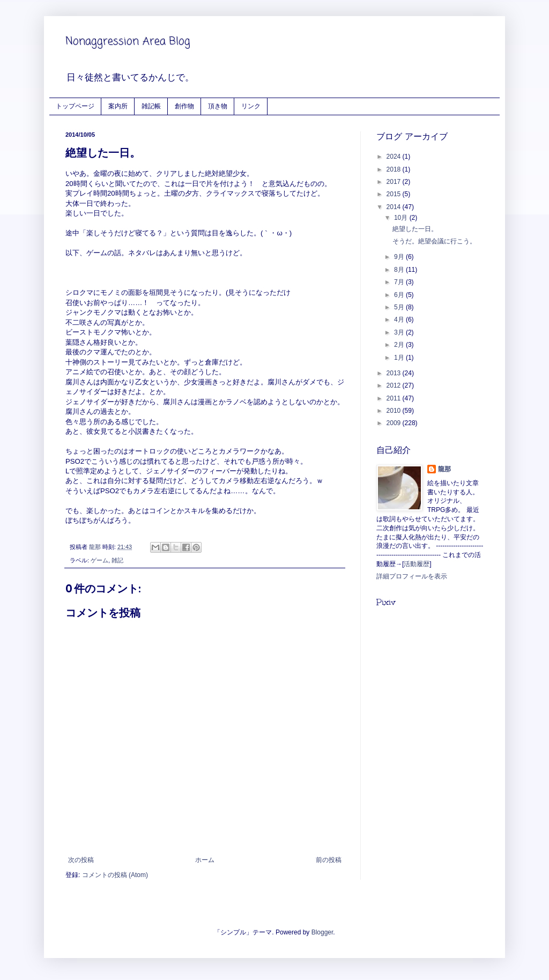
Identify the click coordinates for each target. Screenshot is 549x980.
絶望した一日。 (415, 229)
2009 (395, 423)
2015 (395, 194)
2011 (395, 398)
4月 (400, 320)
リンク (251, 106)
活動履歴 (417, 564)
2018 (395, 169)
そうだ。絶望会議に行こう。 (434, 241)
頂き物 (218, 106)
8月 (400, 270)
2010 (395, 411)
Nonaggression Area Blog (128, 42)
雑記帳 (151, 106)
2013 (395, 373)
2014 (395, 207)
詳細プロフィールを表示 (412, 576)
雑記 (117, 560)
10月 (402, 218)
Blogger (322, 932)
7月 (400, 282)
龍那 (444, 469)
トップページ (75, 106)
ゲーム (99, 560)
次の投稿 (81, 860)
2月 (400, 345)
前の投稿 (329, 860)
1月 (400, 358)
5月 (400, 307)
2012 (395, 385)
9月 (400, 257)
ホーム (205, 860)
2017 (395, 182)
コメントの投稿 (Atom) (115, 875)
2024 (395, 157)
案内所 (118, 106)
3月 (400, 332)
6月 (400, 295)
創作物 (184, 106)
